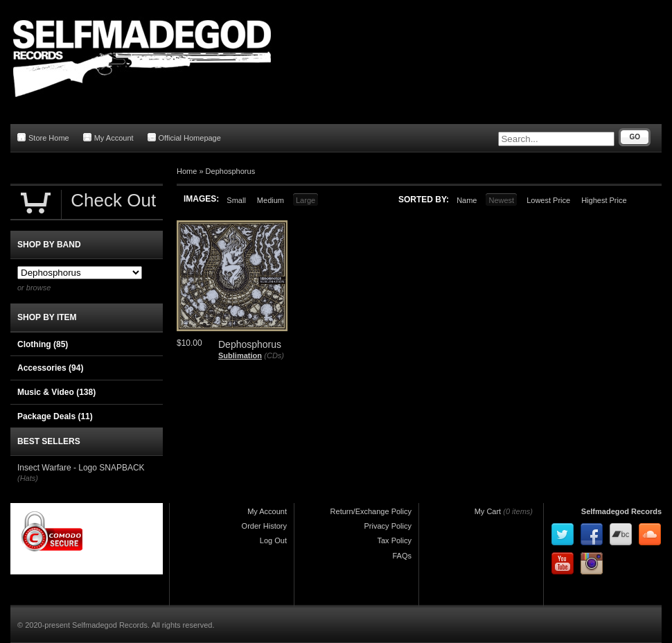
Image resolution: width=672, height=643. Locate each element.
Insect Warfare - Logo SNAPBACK (81, 468)
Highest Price (604, 200)
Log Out (273, 540)
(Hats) (28, 478)
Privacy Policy (388, 526)
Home (187, 171)
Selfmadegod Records (621, 511)
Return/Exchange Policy (371, 511)
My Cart (488, 511)
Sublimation (240, 355)
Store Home (43, 138)
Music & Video (56, 392)
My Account (108, 138)
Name (467, 200)
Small (236, 200)
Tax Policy (394, 540)
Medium (271, 200)
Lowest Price (548, 200)
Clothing (43, 344)
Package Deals (55, 416)
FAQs (402, 556)
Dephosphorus (231, 171)
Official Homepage (184, 138)
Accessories (50, 368)
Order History (264, 526)
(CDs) (274, 355)
